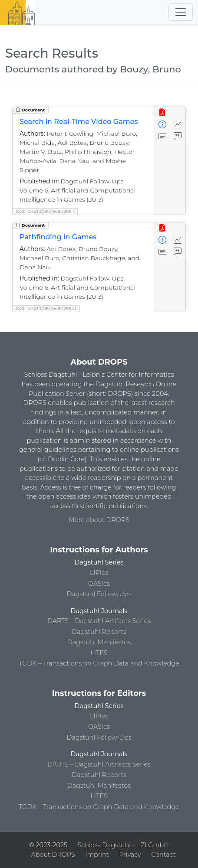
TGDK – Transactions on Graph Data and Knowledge (99, 663)
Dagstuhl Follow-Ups (99, 594)
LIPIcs (99, 573)
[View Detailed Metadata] (163, 125)
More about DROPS (99, 520)
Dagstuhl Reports (99, 632)
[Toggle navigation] (181, 12)
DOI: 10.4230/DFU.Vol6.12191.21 (46, 308)
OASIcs (99, 584)
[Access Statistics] (178, 125)
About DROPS (53, 855)
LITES (99, 653)
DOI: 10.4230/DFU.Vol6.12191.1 (45, 211)
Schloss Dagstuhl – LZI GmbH (123, 845)
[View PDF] (163, 113)
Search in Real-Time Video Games (79, 122)
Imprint (97, 855)
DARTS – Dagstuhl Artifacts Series (99, 621)
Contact (163, 855)
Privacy (130, 855)
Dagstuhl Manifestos (99, 642)
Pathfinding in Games (58, 237)
